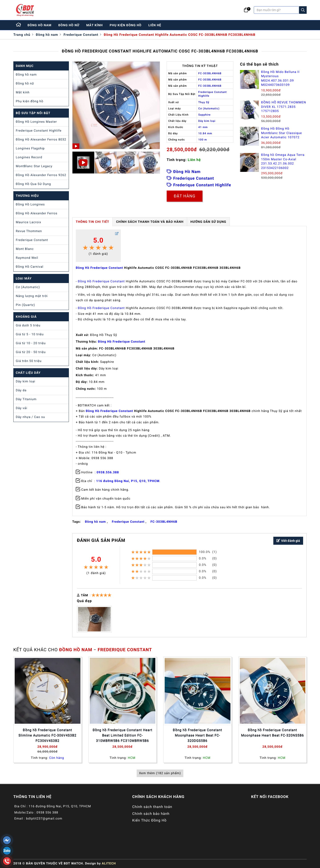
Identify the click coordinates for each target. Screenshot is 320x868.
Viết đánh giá (288, 541)
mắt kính (94, 25)
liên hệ (155, 25)
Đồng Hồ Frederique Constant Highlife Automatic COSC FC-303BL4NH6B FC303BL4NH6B (180, 35)
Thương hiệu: (86, 342)
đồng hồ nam (40, 25)
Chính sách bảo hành (151, 814)
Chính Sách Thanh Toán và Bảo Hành (150, 222)
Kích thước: (85, 375)
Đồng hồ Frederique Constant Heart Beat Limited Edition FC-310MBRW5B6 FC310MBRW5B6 (123, 735)
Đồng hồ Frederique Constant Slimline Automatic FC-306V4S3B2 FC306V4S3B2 (47, 735)
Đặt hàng (185, 196)
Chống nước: (86, 389)
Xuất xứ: (82, 335)
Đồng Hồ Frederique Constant (99, 268)
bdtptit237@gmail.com (44, 819)
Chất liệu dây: (87, 369)
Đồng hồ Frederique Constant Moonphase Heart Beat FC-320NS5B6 (273, 733)
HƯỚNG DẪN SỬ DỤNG (208, 222)
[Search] (303, 10)
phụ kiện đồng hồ (126, 25)
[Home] (19, 25)
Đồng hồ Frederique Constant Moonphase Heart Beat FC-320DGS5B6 (198, 735)
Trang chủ (22, 35)
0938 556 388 (47, 813)
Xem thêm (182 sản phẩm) (160, 773)
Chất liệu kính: (87, 362)
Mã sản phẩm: (87, 349)
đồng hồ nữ (69, 25)
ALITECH (109, 864)
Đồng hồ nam (47, 35)
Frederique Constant (81, 35)
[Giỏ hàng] (246, 10)
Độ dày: (82, 382)
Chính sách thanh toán (152, 807)
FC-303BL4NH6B (164, 522)
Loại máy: (84, 355)
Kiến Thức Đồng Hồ (149, 820)
